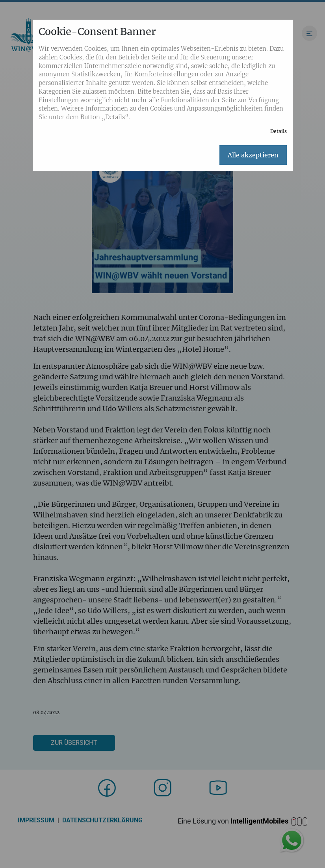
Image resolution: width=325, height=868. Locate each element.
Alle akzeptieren (253, 155)
